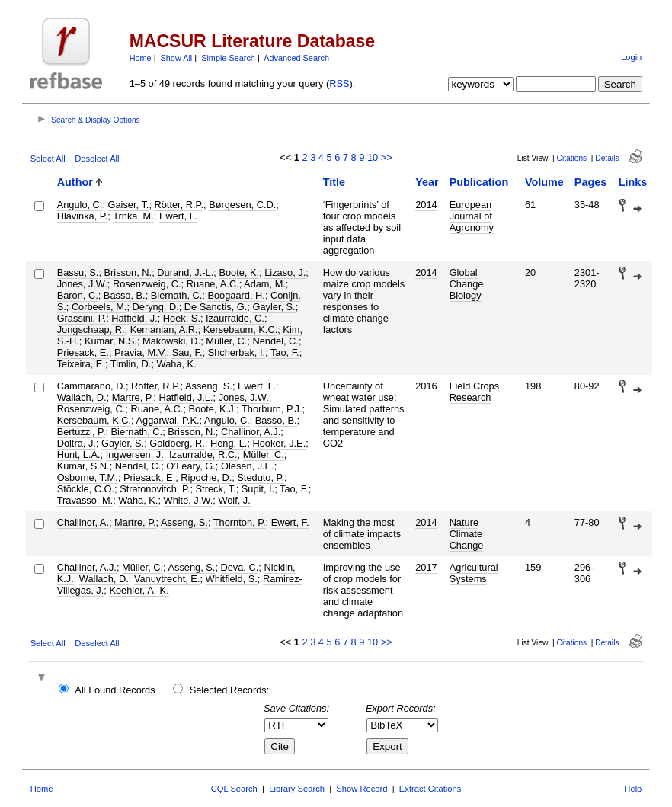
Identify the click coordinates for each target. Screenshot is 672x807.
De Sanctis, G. (216, 307)
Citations (572, 158)
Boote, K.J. (213, 409)
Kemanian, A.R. (164, 330)
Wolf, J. (234, 500)
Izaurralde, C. (235, 318)
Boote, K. (239, 272)
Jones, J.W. (82, 284)
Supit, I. (258, 489)
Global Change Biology (467, 284)
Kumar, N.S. (111, 341)
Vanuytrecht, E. (167, 579)
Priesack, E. (83, 352)
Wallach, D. (82, 397)
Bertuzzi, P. (82, 432)
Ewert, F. (178, 216)
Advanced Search (296, 58)
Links (633, 182)
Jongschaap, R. (91, 330)
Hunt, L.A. (79, 455)
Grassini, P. (82, 318)
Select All (48, 159)
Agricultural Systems (474, 573)
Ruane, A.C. (213, 284)
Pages (590, 182)
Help (633, 789)
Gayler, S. (274, 307)
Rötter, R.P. (179, 205)
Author (75, 182)
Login (631, 57)
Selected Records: (230, 690)
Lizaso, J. (285, 272)
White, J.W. (189, 500)
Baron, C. (78, 295)
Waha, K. (177, 364)
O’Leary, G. (190, 466)
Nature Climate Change (467, 534)
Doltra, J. (77, 443)
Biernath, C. (177, 295)
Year (427, 182)
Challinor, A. (83, 522)
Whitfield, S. (232, 579)
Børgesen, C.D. (242, 205)
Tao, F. (285, 352)
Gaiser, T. (129, 205)
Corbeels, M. (99, 307)
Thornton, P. (240, 522)
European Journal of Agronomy (472, 216)
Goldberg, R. (177, 443)
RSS (339, 83)
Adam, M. (265, 284)
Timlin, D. (131, 364)
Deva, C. (240, 567)
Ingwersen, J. (135, 455)
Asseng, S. (209, 386)
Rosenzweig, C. (147, 284)
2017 (426, 567)
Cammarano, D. (91, 386)
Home (141, 58)
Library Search (297, 789)
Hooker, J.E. (280, 443)
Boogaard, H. (236, 295)
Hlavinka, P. (83, 216)
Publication (479, 182)
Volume (544, 182)
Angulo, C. (80, 205)
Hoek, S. (182, 318)
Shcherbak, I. (237, 352)
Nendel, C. (275, 341)
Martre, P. (133, 397)
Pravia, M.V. (141, 352)
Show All (177, 58)
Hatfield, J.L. (186, 397)
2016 (426, 386)
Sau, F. (187, 352)
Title (334, 182)
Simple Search (228, 58)
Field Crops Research (474, 392)
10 (373, 157)
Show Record (362, 789)
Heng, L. (229, 443)
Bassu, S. (78, 272)
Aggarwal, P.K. (168, 420)
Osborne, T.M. (88, 477)
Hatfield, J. (134, 318)
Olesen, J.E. (248, 466)
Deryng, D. (156, 307)
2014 (426, 205)
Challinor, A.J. (251, 432)
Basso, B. (125, 295)
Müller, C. (226, 341)
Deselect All (97, 159)
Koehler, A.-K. (139, 590)
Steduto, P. (261, 477)
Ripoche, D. (206, 477)
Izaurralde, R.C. (203, 455)
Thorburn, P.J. (272, 409)
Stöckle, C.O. (86, 489)
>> (387, 157)
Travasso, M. (85, 500)
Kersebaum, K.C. (240, 330)
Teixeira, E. (81, 364)
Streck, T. (216, 489)
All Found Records (115, 690)
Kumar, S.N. (83, 466)
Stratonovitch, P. (155, 489)
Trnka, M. (133, 216)
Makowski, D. (171, 341)
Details (607, 158)
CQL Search (234, 789)
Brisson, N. (128, 272)
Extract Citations (430, 789)
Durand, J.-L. (185, 272)
